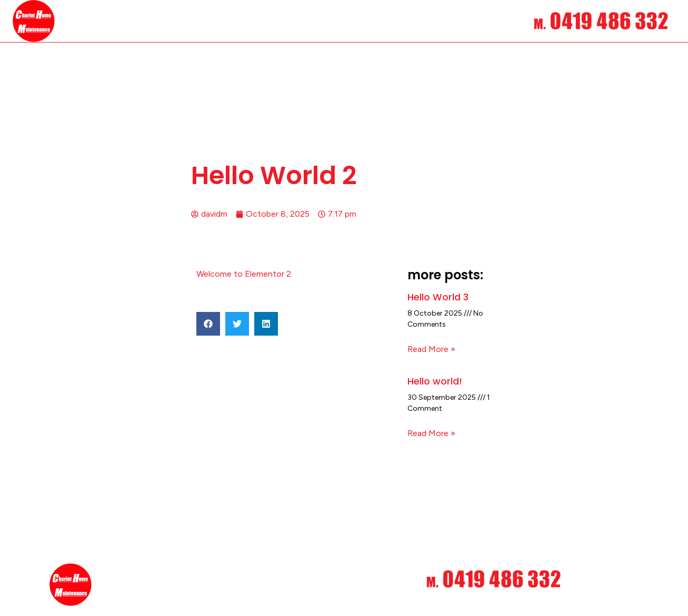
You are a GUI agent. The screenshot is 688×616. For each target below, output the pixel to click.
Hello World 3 (438, 297)
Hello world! (435, 381)
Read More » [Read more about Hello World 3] (431, 349)
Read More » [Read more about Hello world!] (431, 433)
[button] (208, 324)
